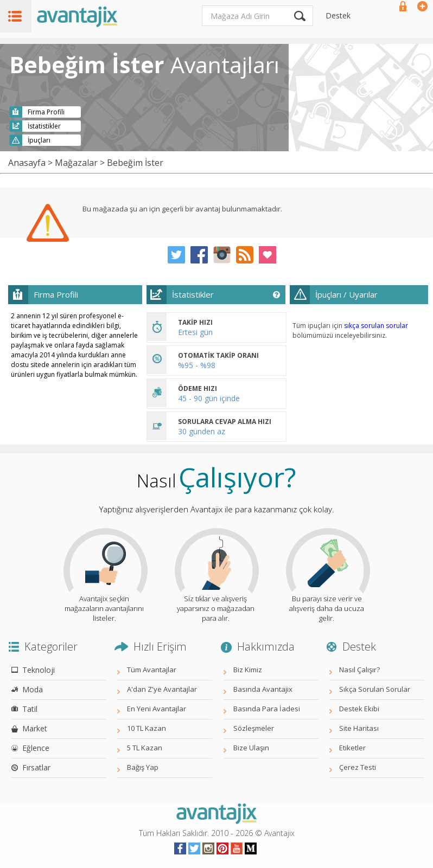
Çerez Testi (358, 767)
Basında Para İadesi (267, 709)
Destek (338, 15)
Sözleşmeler (254, 728)
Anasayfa (27, 163)
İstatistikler (44, 126)
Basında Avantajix (263, 689)
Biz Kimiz (248, 670)
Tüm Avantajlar (152, 670)
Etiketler (352, 748)
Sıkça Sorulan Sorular (375, 689)
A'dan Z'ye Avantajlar (162, 689)
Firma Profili (46, 112)
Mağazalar (76, 163)
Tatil (30, 709)
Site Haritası (359, 728)
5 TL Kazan (145, 748)
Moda (33, 689)
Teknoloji (39, 670)
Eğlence (36, 748)
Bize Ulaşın (251, 748)
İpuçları (39, 140)
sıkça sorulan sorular (376, 326)
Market (35, 728)
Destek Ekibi (359, 709)
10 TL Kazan (147, 728)
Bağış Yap (143, 767)
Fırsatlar (36, 767)
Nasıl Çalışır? (359, 670)
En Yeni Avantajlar (157, 709)
